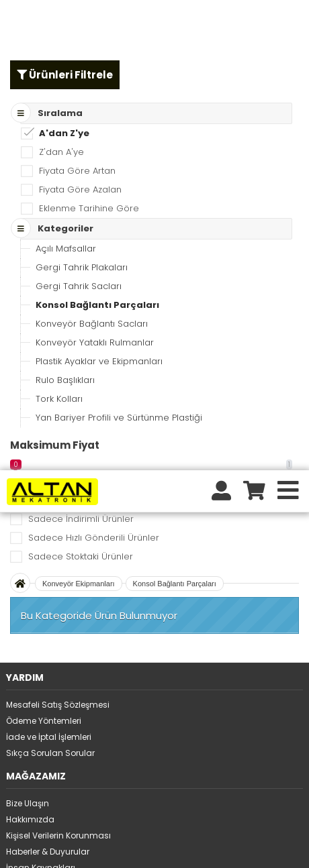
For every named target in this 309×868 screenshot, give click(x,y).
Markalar (24, 464)
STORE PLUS (119, 849)
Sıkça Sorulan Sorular (50, 283)
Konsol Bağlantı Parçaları (175, 113)
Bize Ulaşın (28, 333)
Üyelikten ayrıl (34, 577)
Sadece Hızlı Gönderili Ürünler (94, 67)
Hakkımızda (30, 349)
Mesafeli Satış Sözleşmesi (58, 234)
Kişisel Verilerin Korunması (58, 365)
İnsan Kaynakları (41, 397)
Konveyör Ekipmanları (79, 113)
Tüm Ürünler (31, 448)
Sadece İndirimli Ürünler (81, 49)
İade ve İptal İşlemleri (49, 267)
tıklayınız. (235, 830)
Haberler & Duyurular (48, 381)
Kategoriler (28, 480)
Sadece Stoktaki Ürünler (81, 86)
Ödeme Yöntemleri (44, 251)
